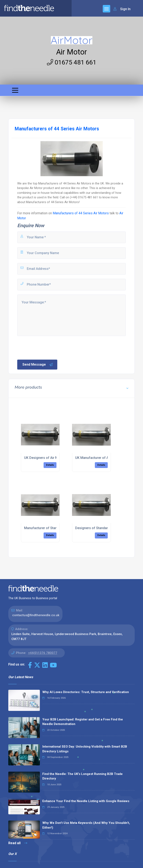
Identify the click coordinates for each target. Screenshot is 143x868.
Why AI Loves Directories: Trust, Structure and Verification (86, 692)
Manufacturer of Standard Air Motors (53, 528)
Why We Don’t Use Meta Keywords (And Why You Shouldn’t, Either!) (86, 825)
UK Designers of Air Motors (45, 458)
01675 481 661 (72, 62)
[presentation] (48, 347)
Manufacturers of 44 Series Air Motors (81, 213)
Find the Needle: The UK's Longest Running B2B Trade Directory (82, 776)
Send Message (38, 365)
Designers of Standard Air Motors (101, 528)
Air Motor (71, 52)
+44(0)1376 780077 (43, 653)
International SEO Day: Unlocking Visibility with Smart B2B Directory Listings (85, 749)
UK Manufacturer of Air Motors (99, 458)
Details (50, 465)
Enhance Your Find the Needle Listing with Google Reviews (86, 801)
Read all (18, 843)
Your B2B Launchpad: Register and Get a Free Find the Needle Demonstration (83, 722)
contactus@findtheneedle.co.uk (36, 615)
